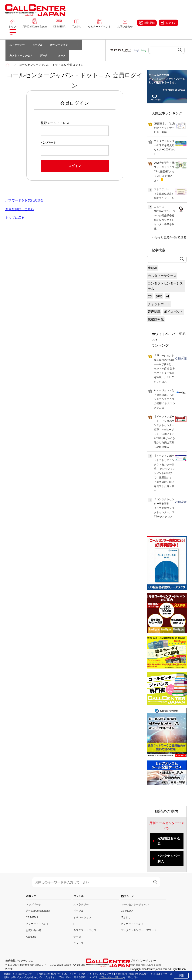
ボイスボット (174, 312)
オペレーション (59, 45)
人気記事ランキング (167, 113)
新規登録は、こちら (20, 209)
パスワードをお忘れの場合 (24, 200)
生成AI (152, 268)
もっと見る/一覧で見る (170, 237)
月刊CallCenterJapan (35, 27)
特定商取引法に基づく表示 (146, 965)
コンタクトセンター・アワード (139, 930)
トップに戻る (15, 218)
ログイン (169, 23)
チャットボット (159, 304)
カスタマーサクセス (21, 56)
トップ (12, 27)
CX (150, 296)
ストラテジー (17, 45)
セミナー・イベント (100, 27)
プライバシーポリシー (143, 961)
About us (31, 937)
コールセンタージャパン (135, 904)
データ (44, 56)
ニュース (60, 56)
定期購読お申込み (169, 841)
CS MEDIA (59, 27)
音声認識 (154, 312)
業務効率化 (156, 319)
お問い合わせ (125, 27)
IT (77, 45)
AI (167, 296)
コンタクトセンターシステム (165, 286)
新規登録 (147, 23)
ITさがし (77, 27)
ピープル (37, 45)
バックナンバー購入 (169, 859)
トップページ (34, 904)
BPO (159, 296)
